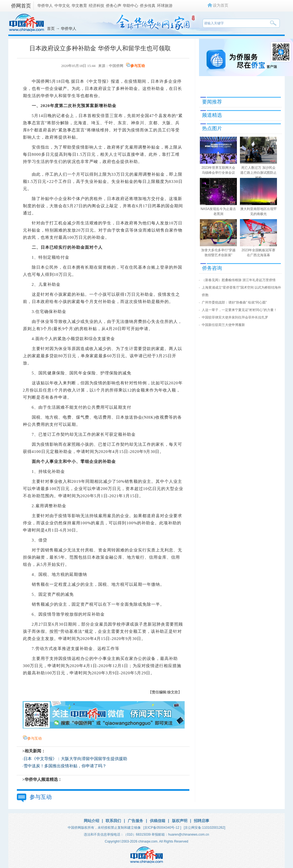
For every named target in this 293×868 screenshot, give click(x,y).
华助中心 (130, 6)
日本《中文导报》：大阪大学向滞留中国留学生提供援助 (75, 759)
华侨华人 (45, 6)
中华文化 (62, 6)
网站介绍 (91, 821)
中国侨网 (116, 66)
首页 (51, 28)
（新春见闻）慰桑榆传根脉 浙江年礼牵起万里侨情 (239, 280)
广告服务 (135, 821)
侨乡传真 (148, 6)
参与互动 (138, 66)
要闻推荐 (212, 102)
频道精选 (212, 115)
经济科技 (96, 6)
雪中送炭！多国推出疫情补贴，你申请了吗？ (65, 766)
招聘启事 (202, 821)
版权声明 (180, 821)
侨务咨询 (212, 268)
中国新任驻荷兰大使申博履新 (223, 325)
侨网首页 (21, 6)
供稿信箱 (158, 821)
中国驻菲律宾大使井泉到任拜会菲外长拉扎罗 (235, 317)
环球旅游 (165, 6)
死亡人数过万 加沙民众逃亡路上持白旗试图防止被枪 (258, 173)
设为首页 (221, 5)
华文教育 (79, 6)
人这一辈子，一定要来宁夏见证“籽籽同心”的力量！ (239, 310)
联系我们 (113, 821)
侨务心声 (114, 6)
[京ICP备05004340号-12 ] (162, 828)
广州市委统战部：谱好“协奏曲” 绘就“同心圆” (234, 302)
